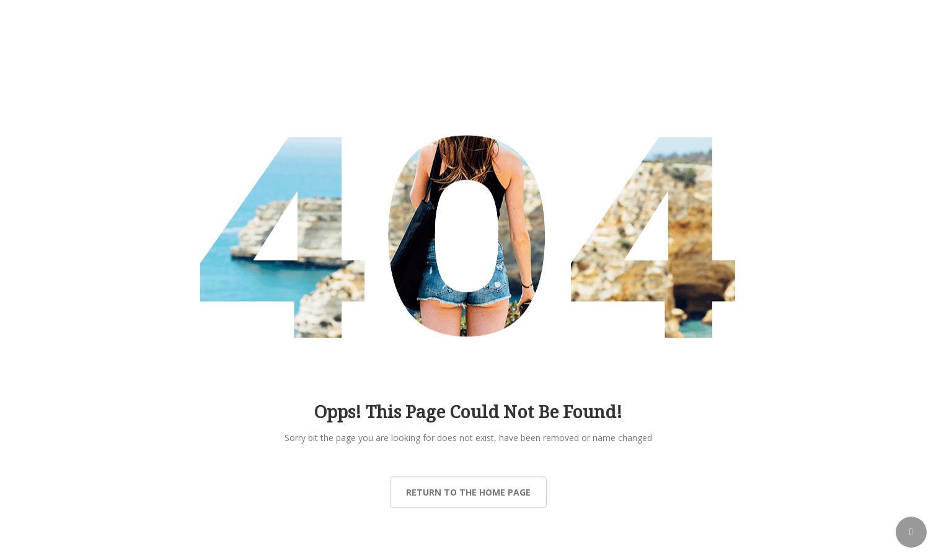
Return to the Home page (468, 492)
